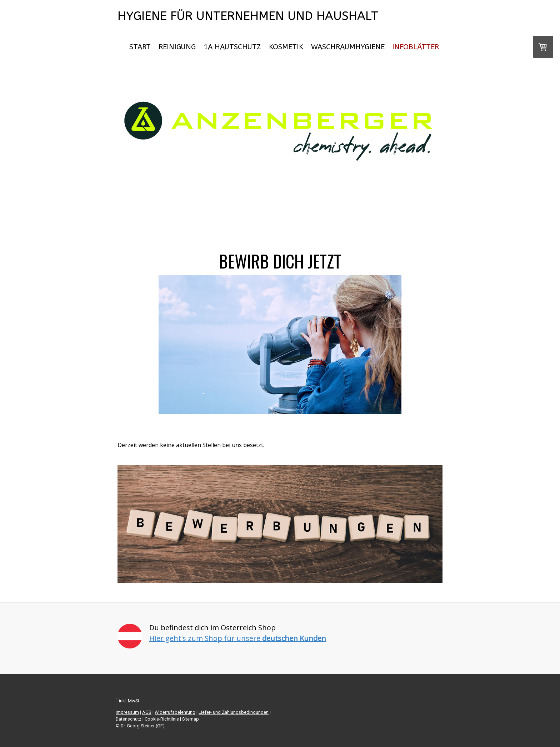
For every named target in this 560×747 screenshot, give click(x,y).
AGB (147, 712)
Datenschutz (129, 719)
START (140, 47)
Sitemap (191, 719)
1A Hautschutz (232, 47)
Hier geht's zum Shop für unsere (238, 638)
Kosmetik (286, 47)
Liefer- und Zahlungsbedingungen (234, 712)
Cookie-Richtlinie (162, 719)
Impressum (127, 712)
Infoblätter (416, 47)
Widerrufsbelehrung (175, 712)
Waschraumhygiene (348, 47)
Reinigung (177, 47)
